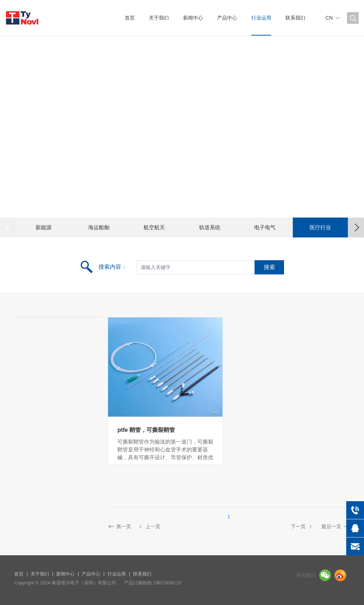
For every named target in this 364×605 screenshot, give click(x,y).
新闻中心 (193, 18)
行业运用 (261, 18)
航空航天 (154, 227)
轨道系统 (210, 227)
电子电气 (265, 227)
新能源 (44, 227)
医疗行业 (320, 227)
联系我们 (295, 18)
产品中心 (227, 18)
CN (329, 18)
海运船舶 (99, 227)
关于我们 (159, 18)
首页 (130, 18)
